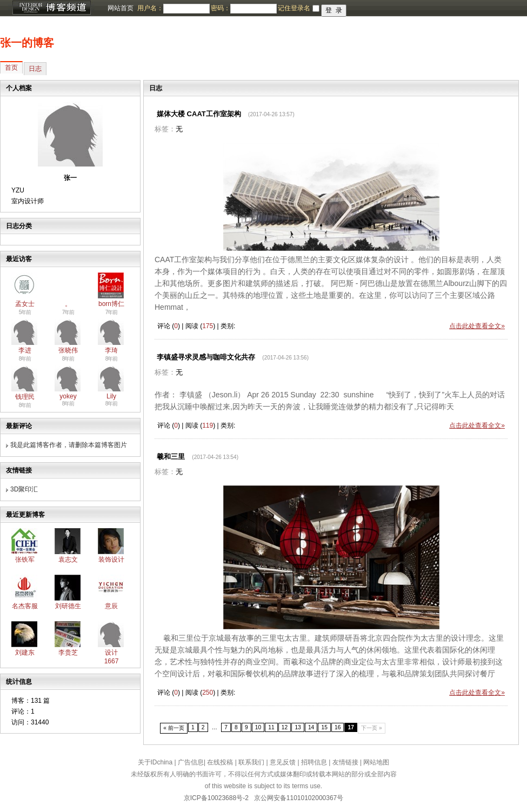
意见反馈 (283, 762)
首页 (11, 68)
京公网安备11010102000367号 (299, 798)
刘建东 (25, 653)
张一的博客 (27, 43)
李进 (25, 350)
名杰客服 (25, 606)
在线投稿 (220, 762)
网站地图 (376, 762)
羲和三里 (171, 457)
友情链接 (345, 762)
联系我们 (251, 762)
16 (338, 727)
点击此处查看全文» (477, 326)
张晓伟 (68, 350)
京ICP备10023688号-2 (216, 798)
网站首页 (121, 8)
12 (285, 727)
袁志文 (68, 560)
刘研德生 (68, 606)
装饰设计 (111, 560)
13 (298, 727)
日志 (35, 69)
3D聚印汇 (24, 489)
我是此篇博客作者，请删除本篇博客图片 (69, 445)
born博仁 (111, 304)
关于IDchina (155, 762)
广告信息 (191, 762)
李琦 (111, 350)
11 (271, 727)
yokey (68, 396)
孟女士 (25, 304)
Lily (111, 396)
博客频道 (51, 8)
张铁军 (25, 560)
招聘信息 (314, 762)
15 (324, 727)
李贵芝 (68, 653)
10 (258, 727)
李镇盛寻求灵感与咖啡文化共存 (206, 357)
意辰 (111, 606)
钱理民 (25, 397)
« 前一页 (174, 728)
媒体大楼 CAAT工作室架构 (199, 114)
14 (311, 727)
